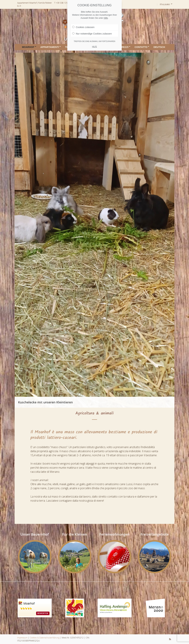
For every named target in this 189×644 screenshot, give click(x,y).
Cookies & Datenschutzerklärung (45, 638)
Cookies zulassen (83, 27)
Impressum (22, 638)
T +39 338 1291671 (63, 3)
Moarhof (28, 47)
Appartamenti (50, 47)
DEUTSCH (159, 47)
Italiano (165, 4)
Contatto (141, 47)
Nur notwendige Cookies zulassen (92, 34)
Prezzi (124, 47)
